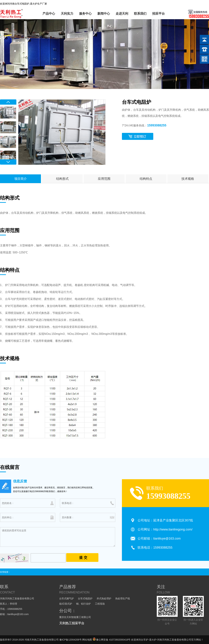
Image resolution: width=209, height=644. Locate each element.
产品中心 (49, 14)
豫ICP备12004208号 (71, 640)
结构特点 (146, 179)
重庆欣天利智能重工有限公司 (75, 617)
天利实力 (67, 14)
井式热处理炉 (104, 598)
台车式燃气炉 (67, 598)
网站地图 (87, 640)
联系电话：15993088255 (155, 548)
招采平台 (158, 14)
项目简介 (21, 179)
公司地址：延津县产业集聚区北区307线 (165, 520)
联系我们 (140, 14)
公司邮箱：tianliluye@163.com (159, 538)
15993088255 (157, 125)
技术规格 (188, 179)
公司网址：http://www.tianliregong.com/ (165, 529)
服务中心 (85, 14)
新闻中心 (104, 14)
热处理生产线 (123, 598)
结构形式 (62, 179)
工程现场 (100, 604)
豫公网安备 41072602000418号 (112, 640)
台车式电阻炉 (85, 598)
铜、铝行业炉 (83, 604)
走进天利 (122, 14)
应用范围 (104, 179)
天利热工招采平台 (72, 623)
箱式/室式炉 (66, 604)
